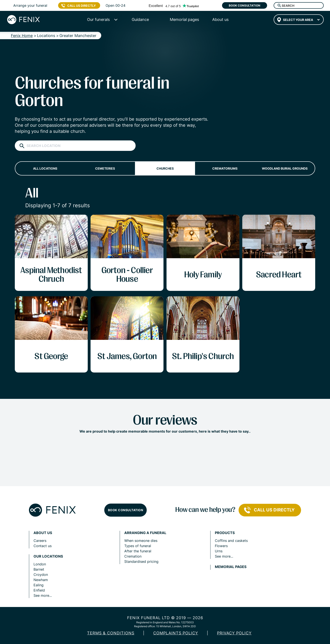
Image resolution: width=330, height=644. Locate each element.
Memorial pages (231, 567)
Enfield (39, 590)
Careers (40, 541)
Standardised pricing (141, 561)
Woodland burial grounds (285, 168)
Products (225, 533)
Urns (219, 551)
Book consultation (245, 5)
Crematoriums (225, 168)
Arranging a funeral (145, 533)
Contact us (43, 546)
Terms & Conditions (111, 633)
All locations (45, 168)
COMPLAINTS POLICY (176, 633)
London (40, 564)
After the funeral (138, 551)
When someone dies (141, 541)
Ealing (39, 585)
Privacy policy (234, 633)
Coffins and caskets (231, 541)
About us (43, 533)
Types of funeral (138, 546)
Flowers (221, 546)
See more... (43, 595)
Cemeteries (105, 168)
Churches (165, 168)
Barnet (39, 569)
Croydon (41, 575)
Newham (41, 580)
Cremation (133, 556)
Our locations (48, 556)
